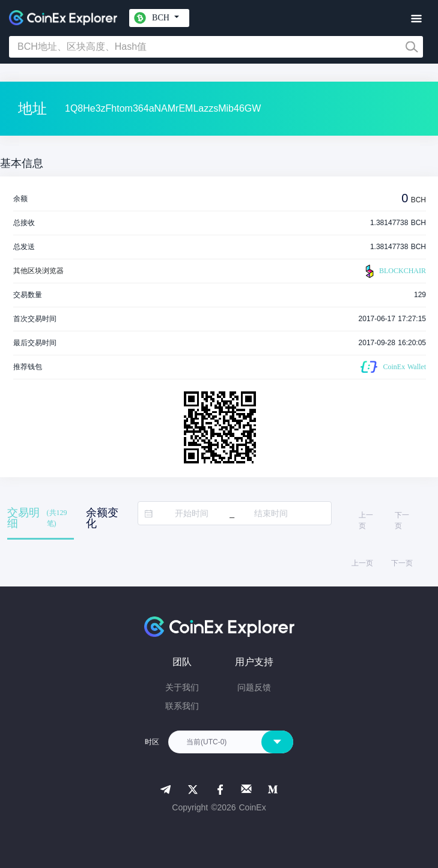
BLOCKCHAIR (394, 271)
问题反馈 (254, 687)
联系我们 (182, 706)
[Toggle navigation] (416, 19)
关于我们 (182, 687)
